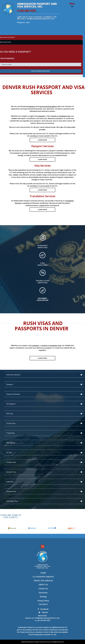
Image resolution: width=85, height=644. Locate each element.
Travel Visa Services (43, 581)
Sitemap (43, 597)
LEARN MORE (42, 140)
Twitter (43, 612)
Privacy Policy (43, 601)
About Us (43, 585)
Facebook (43, 609)
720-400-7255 (26, 11)
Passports (21, 22)
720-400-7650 (45, 620)
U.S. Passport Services (43, 577)
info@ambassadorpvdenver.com (47, 618)
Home (43, 573)
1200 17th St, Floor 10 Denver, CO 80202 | (35, 17)
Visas (28, 22)
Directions (43, 593)
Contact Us (43, 589)
